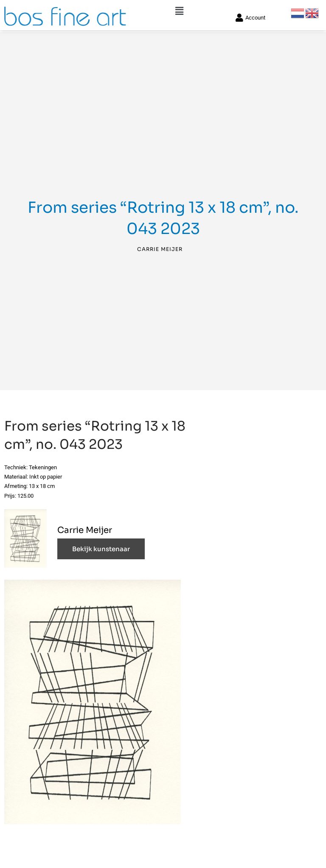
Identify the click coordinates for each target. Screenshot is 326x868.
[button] (179, 9)
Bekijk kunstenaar (101, 550)
